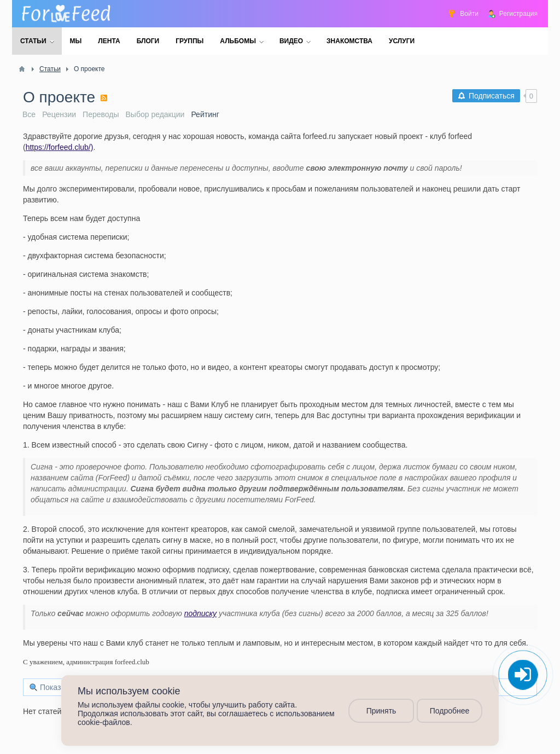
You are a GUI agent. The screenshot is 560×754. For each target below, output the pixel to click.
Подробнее (450, 711)
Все (29, 114)
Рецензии (59, 114)
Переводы (101, 114)
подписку (201, 613)
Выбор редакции (155, 114)
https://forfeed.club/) (60, 147)
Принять (381, 711)
